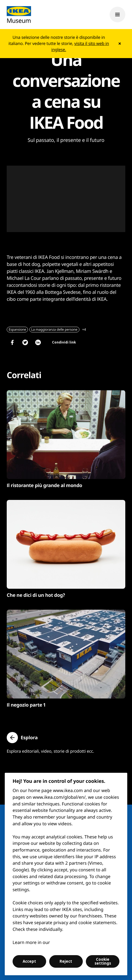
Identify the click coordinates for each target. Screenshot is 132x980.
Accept (29, 961)
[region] (66, 874)
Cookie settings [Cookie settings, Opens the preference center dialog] (103, 961)
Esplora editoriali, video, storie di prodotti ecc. (50, 751)
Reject (66, 961)
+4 (84, 329)
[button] (22, 738)
